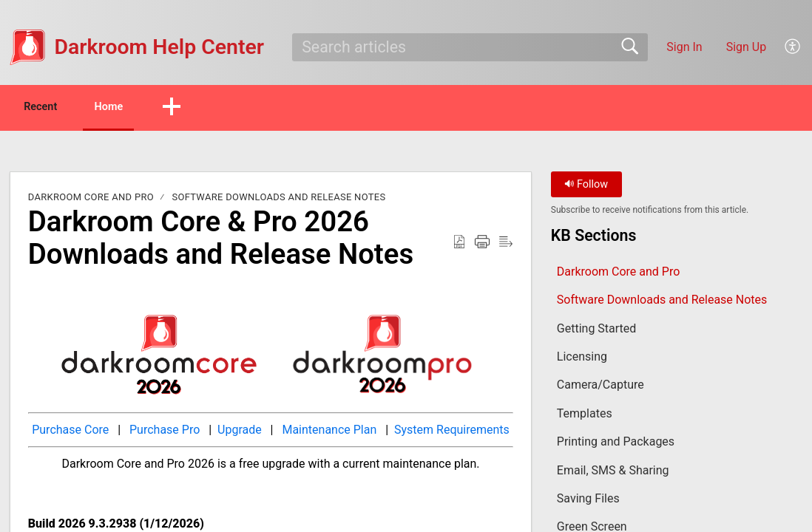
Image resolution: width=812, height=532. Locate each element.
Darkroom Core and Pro (91, 199)
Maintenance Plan (329, 432)
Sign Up (747, 47)
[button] (793, 47)
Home (140, 108)
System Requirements (450, 432)
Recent (54, 108)
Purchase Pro (165, 432)
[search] (470, 47)
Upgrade (240, 432)
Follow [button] (586, 187)
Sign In (684, 47)
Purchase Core (70, 432)
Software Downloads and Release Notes (278, 199)
